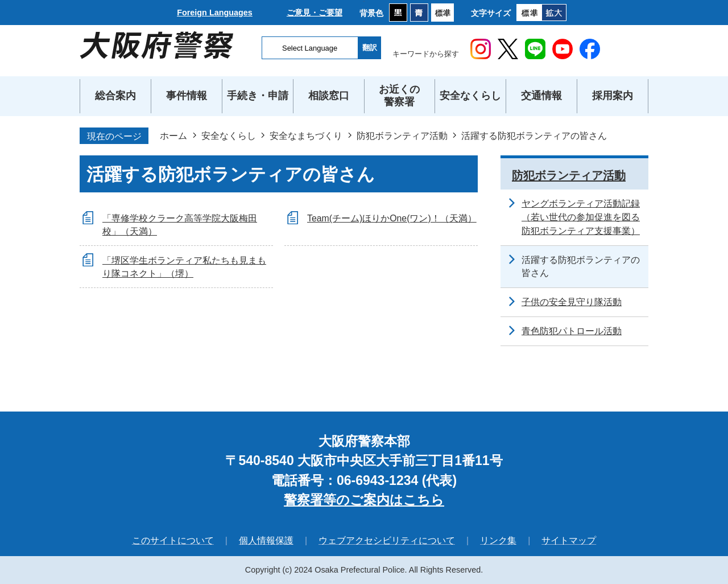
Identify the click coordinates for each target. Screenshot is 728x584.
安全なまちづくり (306, 135)
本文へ (364, 0)
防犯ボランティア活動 (402, 135)
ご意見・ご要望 (315, 13)
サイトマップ (569, 540)
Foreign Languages (215, 13)
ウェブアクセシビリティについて (387, 540)
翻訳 (370, 48)
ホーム (173, 135)
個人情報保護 (266, 540)
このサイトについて (173, 540)
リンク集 (498, 540)
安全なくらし (229, 135)
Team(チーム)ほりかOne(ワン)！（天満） (392, 218)
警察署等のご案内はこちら (364, 500)
